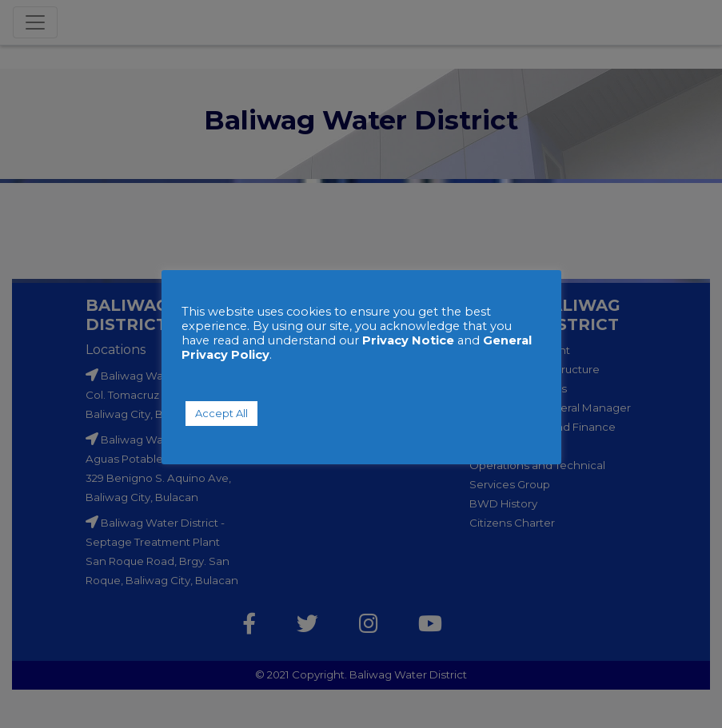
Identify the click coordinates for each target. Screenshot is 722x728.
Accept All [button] (221, 413)
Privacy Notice (408, 340)
